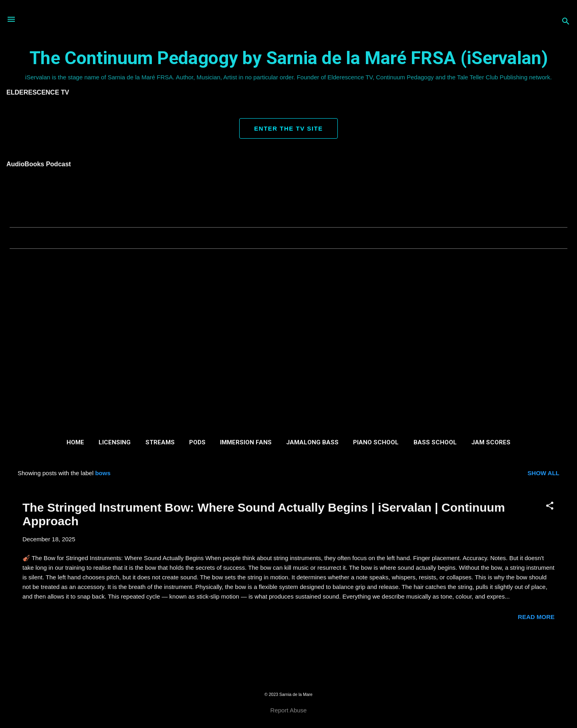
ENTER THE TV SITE (288, 128)
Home (75, 442)
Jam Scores (491, 442)
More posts (288, 649)
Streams (160, 442)
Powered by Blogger (288, 678)
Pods (197, 442)
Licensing (115, 442)
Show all (544, 473)
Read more (536, 617)
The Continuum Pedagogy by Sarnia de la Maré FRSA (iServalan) (289, 58)
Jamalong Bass (312, 442)
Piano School (376, 442)
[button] (550, 506)
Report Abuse (289, 710)
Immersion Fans (246, 442)
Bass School (435, 442)
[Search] (566, 22)
